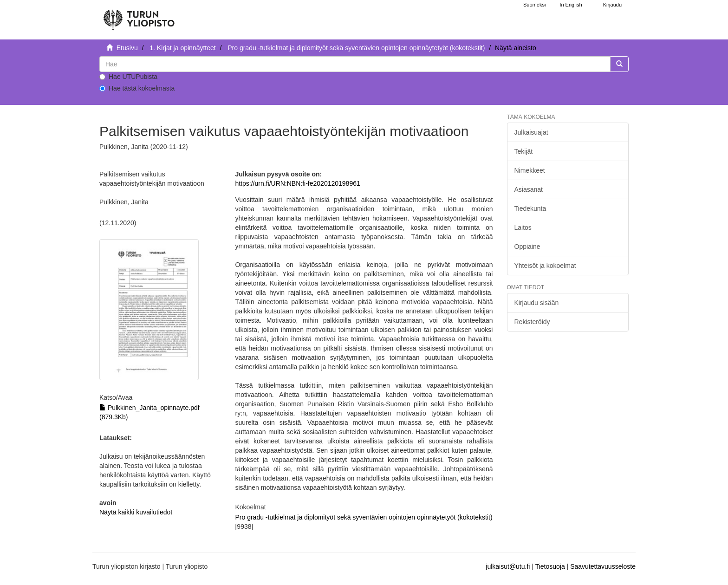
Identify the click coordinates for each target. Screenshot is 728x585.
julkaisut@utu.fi (508, 566)
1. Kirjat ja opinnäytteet (182, 48)
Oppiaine (527, 247)
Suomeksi (534, 5)
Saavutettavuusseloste (603, 566)
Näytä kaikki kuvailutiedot (136, 512)
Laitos (523, 227)
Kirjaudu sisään (537, 303)
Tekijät (524, 151)
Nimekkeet (530, 170)
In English (571, 5)
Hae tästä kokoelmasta (137, 88)
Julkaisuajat (531, 132)
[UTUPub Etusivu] (139, 16)
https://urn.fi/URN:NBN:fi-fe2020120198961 (297, 183)
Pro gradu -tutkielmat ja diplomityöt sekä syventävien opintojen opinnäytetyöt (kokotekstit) (356, 48)
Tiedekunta (530, 208)
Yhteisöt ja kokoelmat (545, 266)
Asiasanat (529, 189)
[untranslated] (355, 64)
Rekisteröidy (532, 322)
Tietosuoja (550, 566)
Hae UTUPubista (128, 77)
